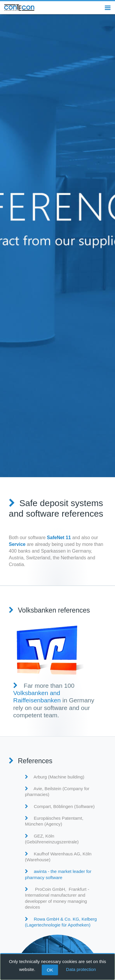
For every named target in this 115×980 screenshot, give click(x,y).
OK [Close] (50, 970)
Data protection (81, 969)
